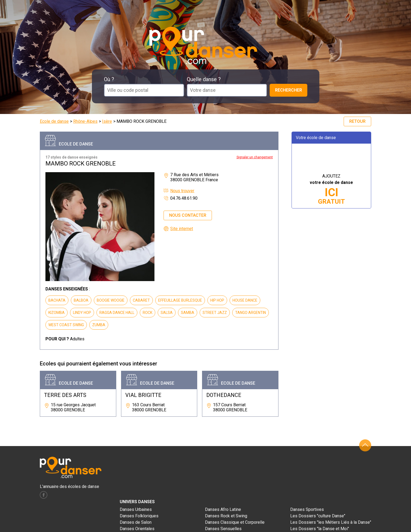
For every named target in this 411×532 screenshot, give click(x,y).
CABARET (141, 300)
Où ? (109, 79)
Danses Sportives (307, 509)
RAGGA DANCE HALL (117, 313)
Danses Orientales (137, 529)
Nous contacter (188, 215)
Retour (357, 121)
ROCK (148, 313)
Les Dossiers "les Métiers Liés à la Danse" (331, 522)
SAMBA (188, 313)
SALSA (167, 313)
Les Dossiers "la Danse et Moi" (320, 529)
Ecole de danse (54, 121)
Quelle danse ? (204, 79)
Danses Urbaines (136, 509)
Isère (107, 121)
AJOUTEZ (331, 189)
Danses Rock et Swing (226, 516)
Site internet (182, 229)
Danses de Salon (136, 522)
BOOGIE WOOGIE (111, 300)
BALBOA (81, 300)
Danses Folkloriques (139, 516)
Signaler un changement (255, 157)
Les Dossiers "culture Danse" (318, 516)
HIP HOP (217, 300)
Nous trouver (182, 191)
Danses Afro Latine (223, 509)
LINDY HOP (82, 313)
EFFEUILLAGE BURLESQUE (180, 300)
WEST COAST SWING (66, 325)
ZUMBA (99, 325)
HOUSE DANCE (245, 300)
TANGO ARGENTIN (251, 313)
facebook (44, 495)
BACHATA (57, 300)
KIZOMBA (57, 313)
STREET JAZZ (215, 313)
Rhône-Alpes (85, 121)
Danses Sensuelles (223, 529)
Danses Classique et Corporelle (235, 522)
